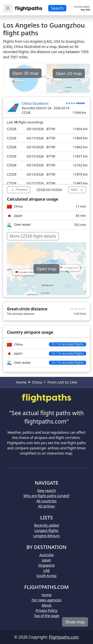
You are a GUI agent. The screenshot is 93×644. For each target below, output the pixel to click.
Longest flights (46, 530)
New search (46, 490)
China (37, 382)
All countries (46, 501)
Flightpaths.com (64, 637)
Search (57, 8)
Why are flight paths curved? (47, 496)
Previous (19, 190)
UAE (47, 570)
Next (77, 190)
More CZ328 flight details (33, 236)
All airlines (46, 506)
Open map (46, 269)
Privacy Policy (46, 610)
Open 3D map (25, 73)
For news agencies (47, 600)
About (46, 605)
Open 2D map (69, 73)
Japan (47, 560)
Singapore (47, 565)
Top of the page (47, 616)
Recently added (47, 525)
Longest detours (46, 536)
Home (21, 382)
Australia (46, 555)
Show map (75, 622)
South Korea (47, 576)
